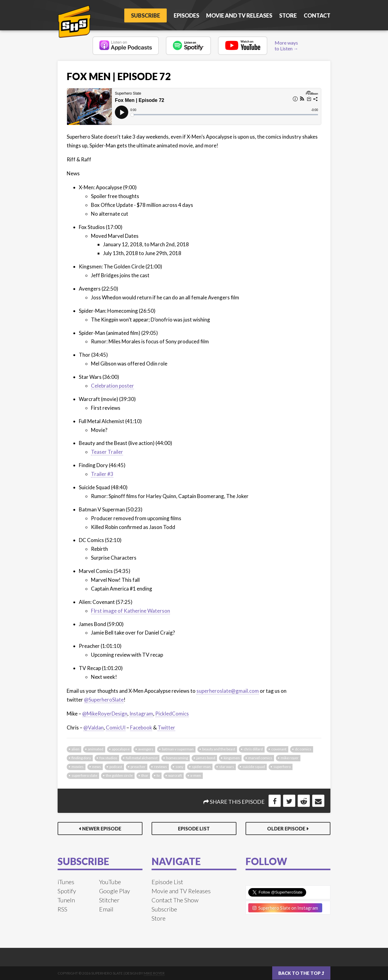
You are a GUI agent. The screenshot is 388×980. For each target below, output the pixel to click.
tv (158, 775)
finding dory (81, 758)
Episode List (194, 828)
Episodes (186, 15)
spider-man (201, 767)
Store (288, 15)
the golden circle (119, 775)
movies (78, 767)
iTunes (66, 882)
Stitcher (109, 900)
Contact (317, 15)
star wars (227, 767)
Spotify (67, 891)
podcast (116, 767)
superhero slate (84, 775)
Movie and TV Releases (239, 15)
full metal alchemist (142, 758)
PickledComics (172, 714)
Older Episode (286, 828)
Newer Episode (102, 828)
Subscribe (145, 15)
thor (145, 775)
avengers (146, 749)
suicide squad (254, 767)
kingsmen (232, 758)
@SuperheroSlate (104, 700)
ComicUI (116, 727)
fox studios (108, 758)
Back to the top (301, 973)
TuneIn (66, 900)
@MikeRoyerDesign (105, 714)
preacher (138, 767)
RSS (62, 909)
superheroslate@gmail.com (228, 691)
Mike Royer (154, 973)
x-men (196, 775)
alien (75, 749)
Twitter (166, 727)
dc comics (303, 749)
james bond (206, 758)
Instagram (141, 714)
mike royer (290, 758)
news (97, 767)
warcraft (175, 775)
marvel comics (260, 758)
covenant (279, 749)
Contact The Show (175, 900)
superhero (282, 767)
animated (96, 749)
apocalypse (121, 749)
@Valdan (94, 727)
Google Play (115, 891)
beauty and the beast (219, 749)
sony (179, 767)
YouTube (110, 882)
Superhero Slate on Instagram (285, 908)
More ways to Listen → (286, 45)
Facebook (141, 727)
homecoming (177, 758)
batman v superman (178, 749)
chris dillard (253, 749)
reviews (161, 767)
